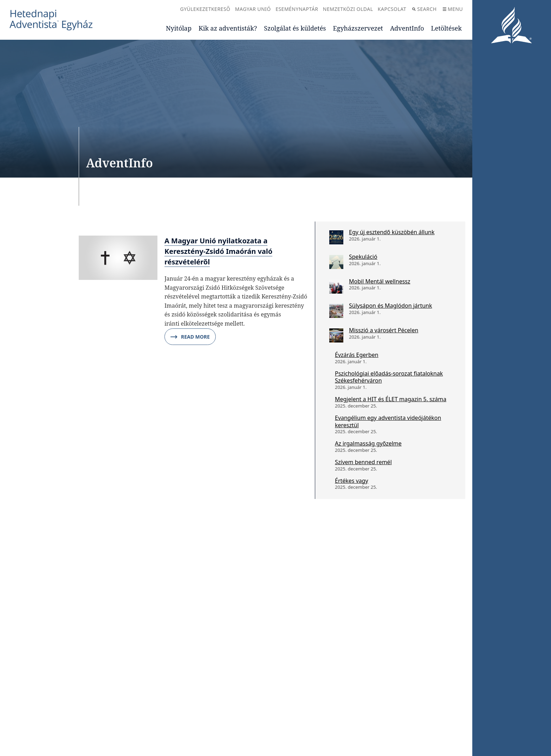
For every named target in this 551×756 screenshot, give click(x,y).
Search (424, 9)
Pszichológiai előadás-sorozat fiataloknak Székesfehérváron (389, 377)
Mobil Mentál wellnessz (380, 281)
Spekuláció (363, 257)
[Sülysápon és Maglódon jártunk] (336, 311)
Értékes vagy (352, 481)
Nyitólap (179, 28)
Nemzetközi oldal (348, 9)
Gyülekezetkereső (205, 9)
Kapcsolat (392, 9)
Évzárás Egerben (357, 355)
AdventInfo (407, 28)
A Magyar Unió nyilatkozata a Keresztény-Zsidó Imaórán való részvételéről (218, 251)
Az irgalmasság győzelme (368, 443)
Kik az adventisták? (228, 28)
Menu (453, 9)
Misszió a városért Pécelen (384, 330)
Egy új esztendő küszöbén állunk (392, 232)
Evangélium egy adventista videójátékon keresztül (388, 421)
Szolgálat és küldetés (295, 28)
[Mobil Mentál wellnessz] (336, 287)
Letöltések (446, 28)
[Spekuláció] (336, 262)
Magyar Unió (253, 9)
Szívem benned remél (363, 462)
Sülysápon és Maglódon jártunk (391, 306)
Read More (190, 337)
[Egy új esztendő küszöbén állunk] (336, 237)
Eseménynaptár (297, 9)
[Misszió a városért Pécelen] (336, 335)
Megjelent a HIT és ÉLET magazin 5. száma (391, 399)
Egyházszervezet (358, 28)
